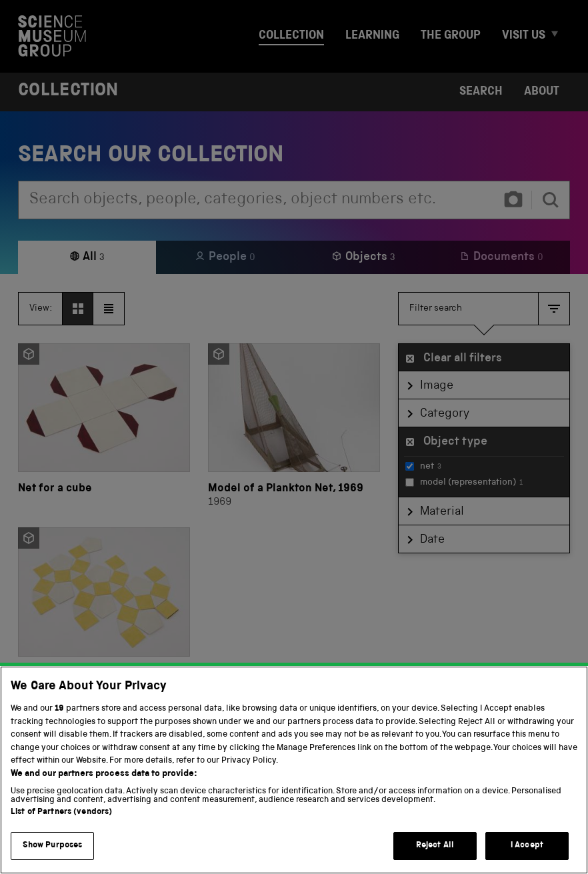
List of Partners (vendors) (61, 821)
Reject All (435, 854)
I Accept (527, 854)
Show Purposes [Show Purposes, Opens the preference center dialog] (53, 854)
